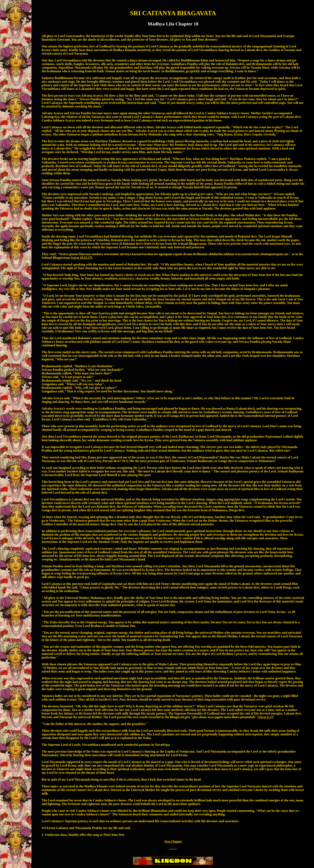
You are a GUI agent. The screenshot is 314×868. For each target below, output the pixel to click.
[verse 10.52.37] (82, 258)
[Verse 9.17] (266, 717)
